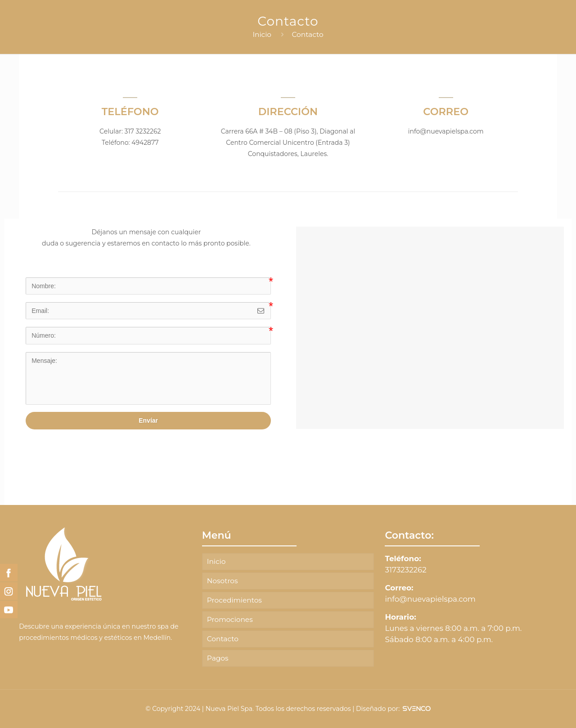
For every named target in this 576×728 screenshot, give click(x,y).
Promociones (230, 619)
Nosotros (223, 581)
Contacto (308, 34)
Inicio (262, 34)
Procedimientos (234, 600)
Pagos (218, 658)
